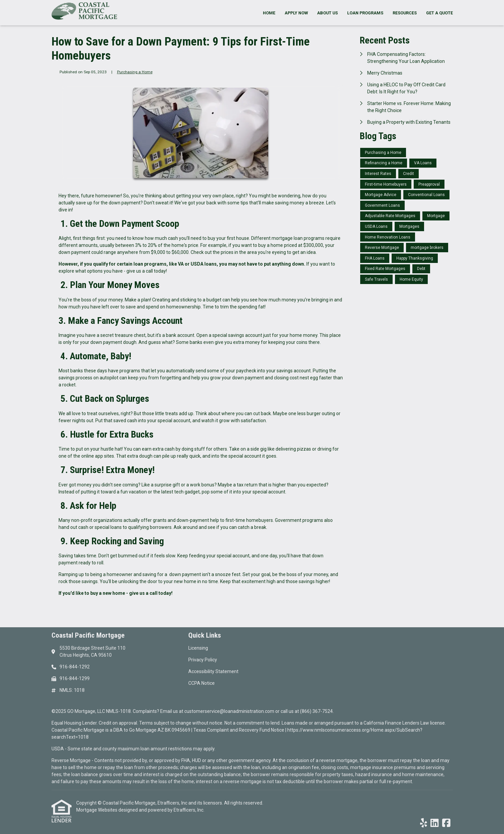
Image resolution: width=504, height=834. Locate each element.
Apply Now (296, 13)
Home (269, 13)
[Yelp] (424, 823)
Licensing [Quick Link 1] (198, 648)
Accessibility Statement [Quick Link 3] (213, 671)
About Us (327, 13)
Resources (405, 13)
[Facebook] (446, 823)
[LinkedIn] (435, 823)
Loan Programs (365, 13)
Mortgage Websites (97, 810)
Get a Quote (439, 13)
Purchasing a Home (135, 72)
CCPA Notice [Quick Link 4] (201, 683)
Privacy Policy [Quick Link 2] (203, 660)
